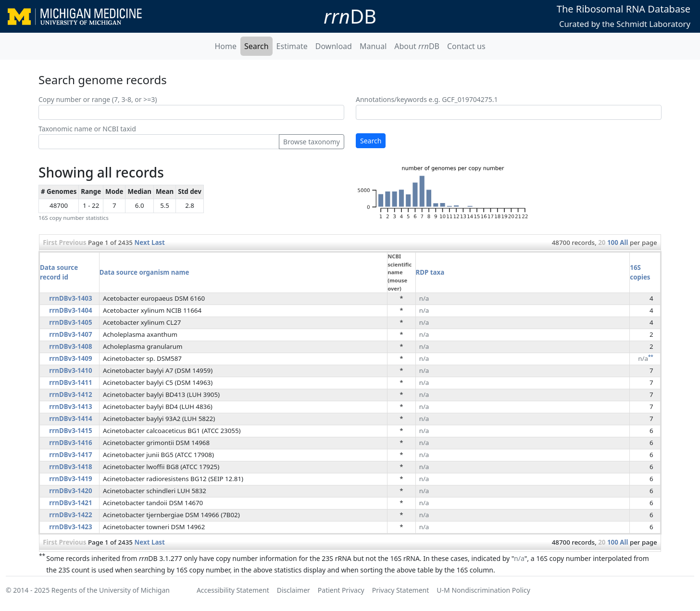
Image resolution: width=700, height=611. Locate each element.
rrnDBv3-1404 (70, 310)
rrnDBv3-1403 (70, 298)
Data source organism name (144, 272)
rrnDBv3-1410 (70, 370)
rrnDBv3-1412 (70, 395)
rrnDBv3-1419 (70, 479)
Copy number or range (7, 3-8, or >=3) (98, 99)
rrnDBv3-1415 (70, 431)
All (624, 242)
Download (334, 46)
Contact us (466, 46)
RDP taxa (430, 272)
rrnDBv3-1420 (70, 491)
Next (142, 242)
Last (158, 242)
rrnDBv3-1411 (70, 382)
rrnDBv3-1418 (70, 467)
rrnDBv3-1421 (70, 503)
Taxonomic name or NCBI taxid (87, 129)
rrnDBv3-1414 (70, 419)
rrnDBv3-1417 (70, 455)
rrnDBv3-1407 (70, 334)
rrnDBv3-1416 (70, 443)
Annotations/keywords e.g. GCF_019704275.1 (427, 99)
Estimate (292, 46)
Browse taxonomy (312, 142)
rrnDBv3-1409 (70, 358)
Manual (373, 46)
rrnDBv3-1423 (70, 527)
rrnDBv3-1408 (70, 346)
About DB (417, 46)
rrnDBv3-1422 (70, 515)
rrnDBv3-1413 (70, 407)
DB (350, 16)
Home (225, 46)
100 (613, 242)
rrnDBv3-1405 (70, 322)
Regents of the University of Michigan (111, 590)
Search (256, 46)
